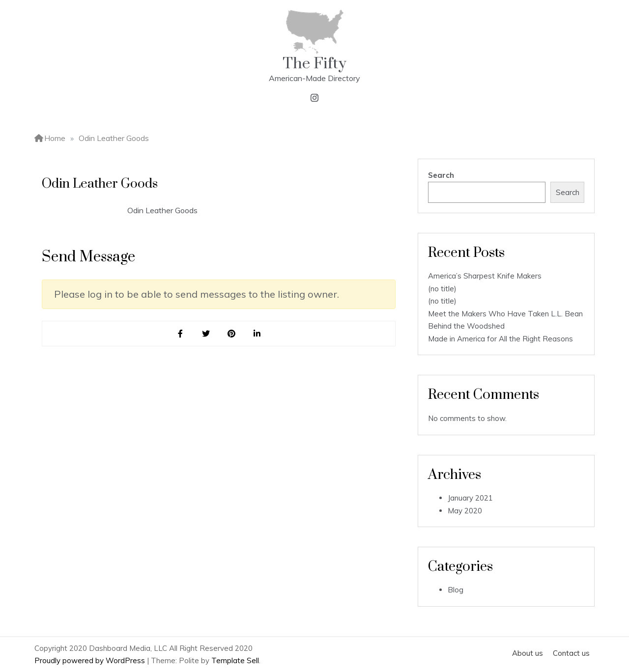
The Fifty (314, 64)
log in (100, 294)
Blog (456, 590)
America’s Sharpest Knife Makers (485, 276)
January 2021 (470, 498)
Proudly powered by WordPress (91, 660)
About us (528, 653)
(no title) (442, 289)
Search (441, 175)
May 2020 (465, 511)
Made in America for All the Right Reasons (500, 339)
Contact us (571, 653)
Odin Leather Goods (162, 210)
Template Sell (235, 660)
